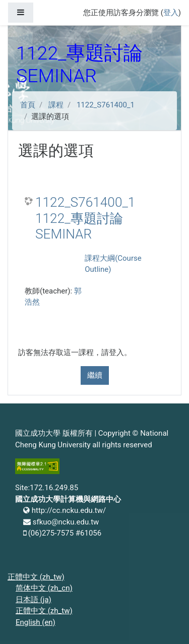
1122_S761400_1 (106, 105)
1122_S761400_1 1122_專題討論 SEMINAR (85, 218)
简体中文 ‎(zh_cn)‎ (44, 588)
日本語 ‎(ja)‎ (34, 600)
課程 (56, 105)
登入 (171, 13)
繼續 (95, 375)
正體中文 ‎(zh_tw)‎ (36, 577)
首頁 (28, 105)
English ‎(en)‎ (36, 622)
